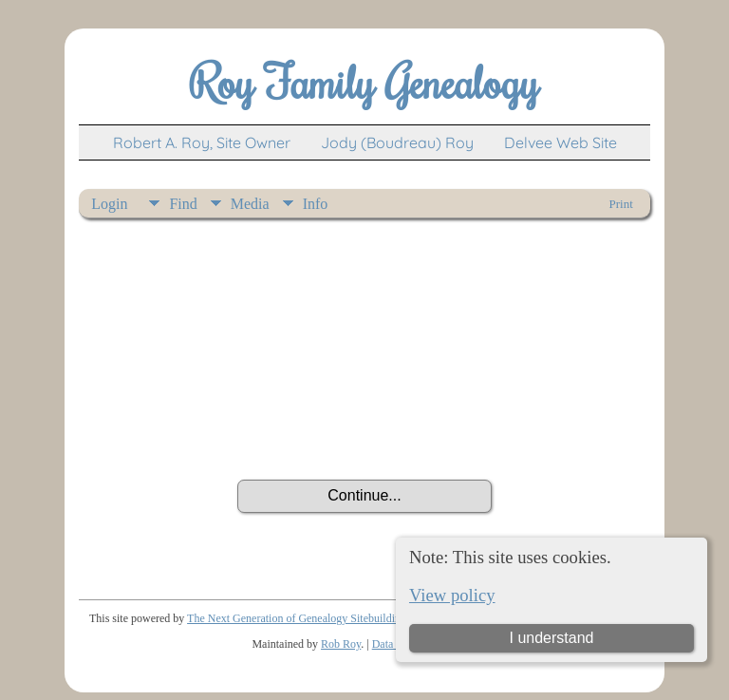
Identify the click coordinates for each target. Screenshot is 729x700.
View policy (452, 595)
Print (621, 204)
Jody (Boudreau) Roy (397, 142)
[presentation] (364, 427)
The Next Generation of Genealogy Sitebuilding (297, 618)
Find (183, 204)
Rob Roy (341, 644)
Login (109, 204)
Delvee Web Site (561, 142)
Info (316, 204)
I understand (551, 638)
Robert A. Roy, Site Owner (202, 142)
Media (250, 204)
